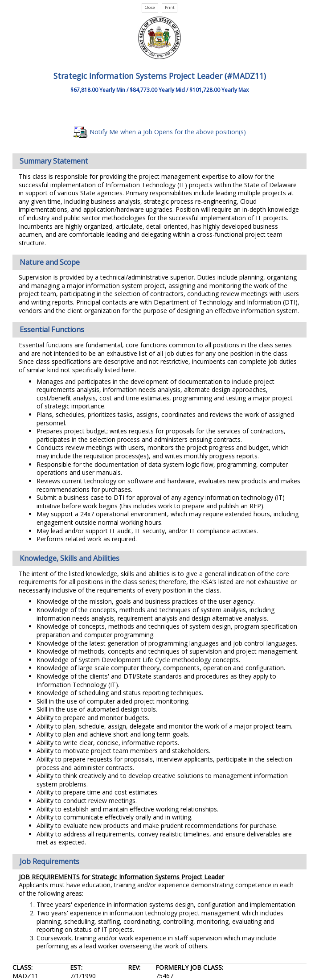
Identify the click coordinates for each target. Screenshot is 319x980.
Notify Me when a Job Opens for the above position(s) (160, 132)
